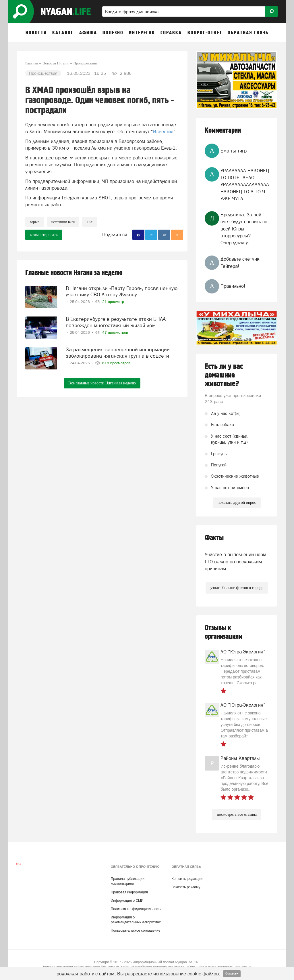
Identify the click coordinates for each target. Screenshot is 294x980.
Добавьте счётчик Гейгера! (240, 262)
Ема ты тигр (234, 151)
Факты (214, 538)
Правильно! (233, 286)
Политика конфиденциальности (136, 909)
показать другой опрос (237, 503)
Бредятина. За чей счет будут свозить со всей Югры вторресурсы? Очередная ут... (244, 229)
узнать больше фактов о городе (237, 588)
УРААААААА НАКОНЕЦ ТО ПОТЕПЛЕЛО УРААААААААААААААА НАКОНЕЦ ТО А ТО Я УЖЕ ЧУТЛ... (245, 185)
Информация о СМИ (127, 901)
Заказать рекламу (186, 887)
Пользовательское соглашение (136, 931)
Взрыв (35, 222)
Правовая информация (129, 892)
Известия (163, 131)
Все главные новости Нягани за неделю (102, 383)
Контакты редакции (187, 879)
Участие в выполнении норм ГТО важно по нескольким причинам (235, 562)
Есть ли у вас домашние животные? (224, 375)
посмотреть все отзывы (237, 814)
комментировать (44, 235)
